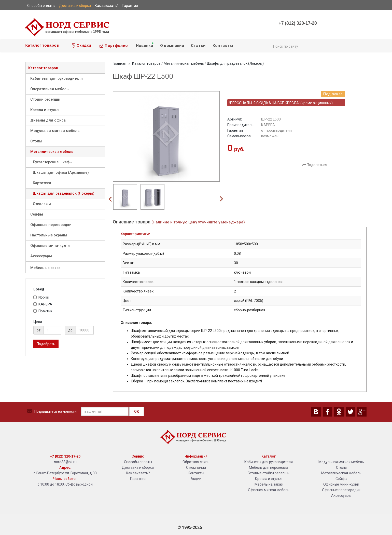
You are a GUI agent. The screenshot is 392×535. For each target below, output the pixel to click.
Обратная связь (196, 462)
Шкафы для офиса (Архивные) (61, 173)
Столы (36, 141)
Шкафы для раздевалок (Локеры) (64, 193)
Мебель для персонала (269, 467)
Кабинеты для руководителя (57, 79)
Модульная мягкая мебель (55, 131)
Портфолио (114, 46)
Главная (120, 63)
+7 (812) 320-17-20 (298, 23)
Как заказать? (138, 473)
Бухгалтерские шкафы (53, 162)
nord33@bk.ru (65, 462)
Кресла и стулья (45, 110)
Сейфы (37, 214)
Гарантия (138, 479)
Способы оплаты (138, 462)
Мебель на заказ (45, 268)
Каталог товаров (42, 45)
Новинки (144, 45)
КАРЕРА (43, 304)
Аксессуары (41, 256)
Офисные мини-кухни (50, 246)
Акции (196, 479)
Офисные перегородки (51, 225)
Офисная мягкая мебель (269, 490)
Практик (43, 311)
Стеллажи (42, 204)
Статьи (198, 46)
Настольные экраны (49, 235)
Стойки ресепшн (45, 99)
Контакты (223, 46)
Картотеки (42, 183)
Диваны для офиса (48, 120)
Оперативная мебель (49, 89)
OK (137, 411)
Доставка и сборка (138, 467)
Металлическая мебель (52, 152)
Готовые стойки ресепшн (269, 473)
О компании (172, 46)
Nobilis (41, 297)
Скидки (81, 45)
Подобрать (46, 344)
